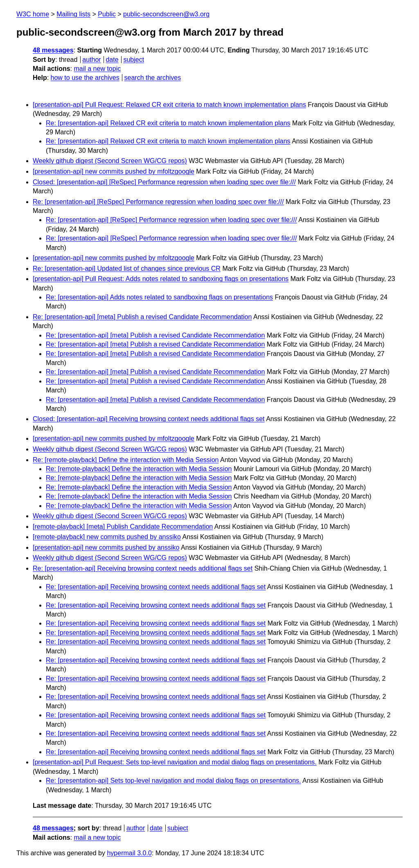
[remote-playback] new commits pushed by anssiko (107, 537)
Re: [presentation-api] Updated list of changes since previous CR (127, 269)
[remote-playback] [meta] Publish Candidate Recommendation (123, 527)
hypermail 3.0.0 (129, 853)
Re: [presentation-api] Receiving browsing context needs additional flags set (143, 568)
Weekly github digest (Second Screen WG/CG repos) (110, 161)
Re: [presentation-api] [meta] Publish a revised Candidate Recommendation (142, 317)
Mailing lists (73, 14)
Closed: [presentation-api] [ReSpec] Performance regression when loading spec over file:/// (164, 182)
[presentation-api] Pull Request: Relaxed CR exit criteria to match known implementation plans (169, 105)
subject (134, 60)
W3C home (33, 14)
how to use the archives (85, 78)
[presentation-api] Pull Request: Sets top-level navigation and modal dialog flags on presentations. (175, 762)
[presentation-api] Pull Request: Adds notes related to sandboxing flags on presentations (161, 279)
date (112, 60)
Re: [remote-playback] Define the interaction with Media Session (126, 460)
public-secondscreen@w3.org (166, 14)
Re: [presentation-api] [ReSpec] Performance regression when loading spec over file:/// (158, 202)
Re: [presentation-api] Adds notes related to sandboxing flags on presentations (159, 297)
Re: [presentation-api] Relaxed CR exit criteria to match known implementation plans (168, 123)
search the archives (153, 78)
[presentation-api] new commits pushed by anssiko (106, 547)
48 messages (53, 50)
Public (107, 14)
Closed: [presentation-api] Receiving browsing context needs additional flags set (149, 419)
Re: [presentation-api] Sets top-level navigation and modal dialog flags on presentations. (173, 781)
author (91, 60)
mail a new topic (97, 69)
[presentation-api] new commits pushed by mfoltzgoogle (114, 171)
